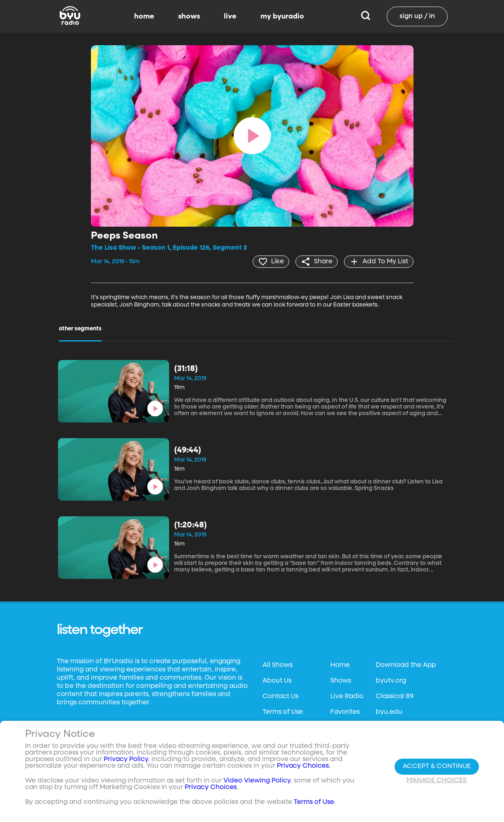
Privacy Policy (126, 760)
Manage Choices (437, 780)
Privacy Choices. (304, 766)
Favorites (345, 712)
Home (340, 665)
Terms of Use (283, 712)
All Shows (278, 665)
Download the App (406, 665)
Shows (341, 681)
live (230, 16)
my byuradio (282, 16)
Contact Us (280, 697)
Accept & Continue (437, 766)
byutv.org (391, 681)
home (144, 16)
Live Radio (347, 697)
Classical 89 (395, 697)
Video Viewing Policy (257, 781)
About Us (277, 681)
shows (189, 16)
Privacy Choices (211, 788)
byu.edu (389, 712)
